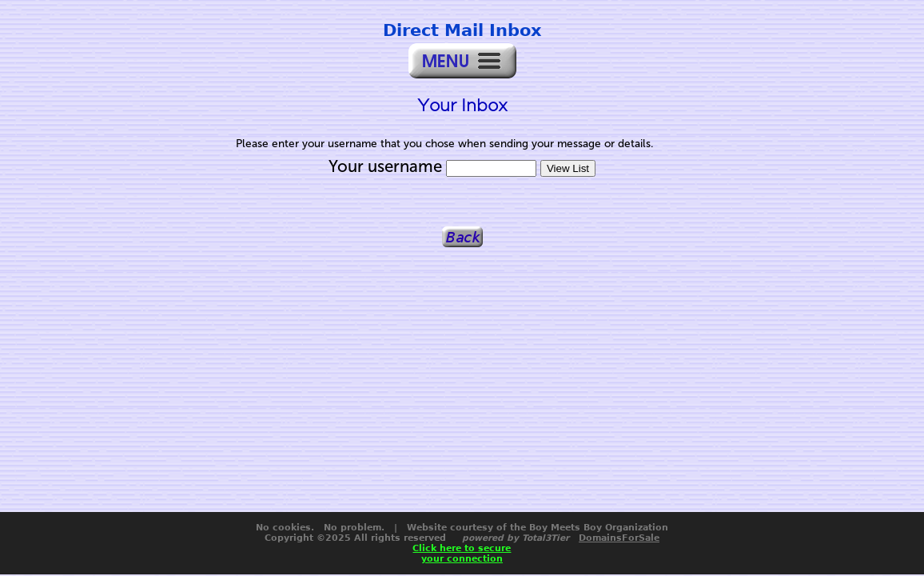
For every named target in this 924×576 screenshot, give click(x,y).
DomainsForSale (619, 538)
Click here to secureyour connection (462, 554)
